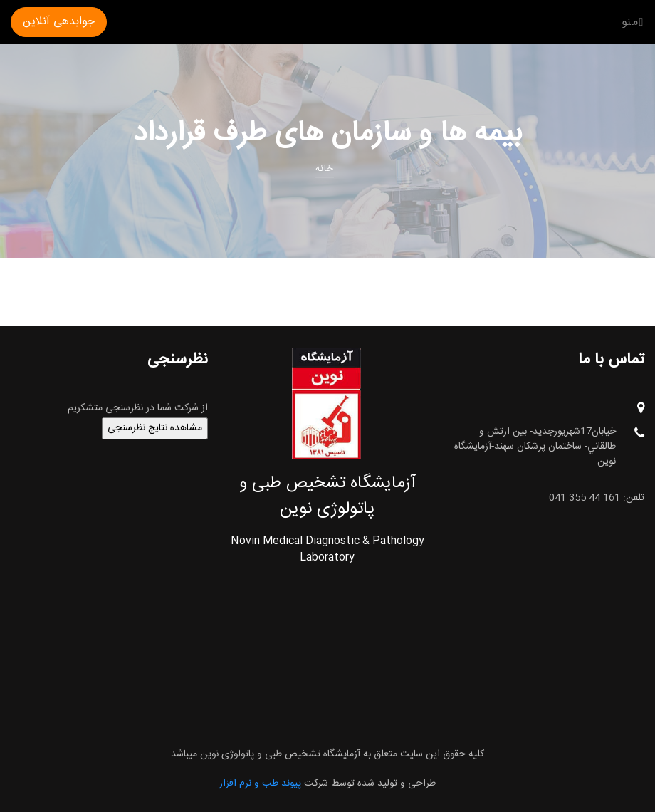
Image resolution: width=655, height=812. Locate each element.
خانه (325, 169)
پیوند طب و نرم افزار (260, 784)
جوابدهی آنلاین (59, 22)
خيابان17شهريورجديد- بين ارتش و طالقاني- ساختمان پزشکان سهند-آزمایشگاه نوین (549, 447)
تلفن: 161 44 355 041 (597, 498)
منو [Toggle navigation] (633, 22)
